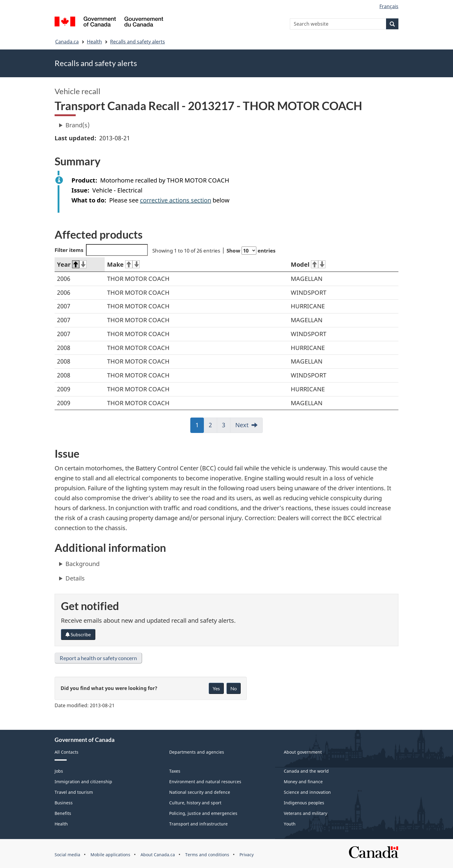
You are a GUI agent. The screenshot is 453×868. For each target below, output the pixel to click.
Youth (290, 824)
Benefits (63, 813)
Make (123, 264)
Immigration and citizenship (83, 782)
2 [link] (213, 427)
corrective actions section (176, 200)
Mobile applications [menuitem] (110, 855)
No (234, 688)
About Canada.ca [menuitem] (158, 855)
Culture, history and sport (195, 803)
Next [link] (242, 425)
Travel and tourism (74, 792)
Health (94, 42)
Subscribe (78, 634)
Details (75, 578)
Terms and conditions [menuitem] (207, 855)
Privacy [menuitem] (247, 855)
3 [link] (226, 427)
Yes (216, 688)
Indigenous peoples (304, 803)
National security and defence (200, 792)
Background (82, 564)
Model (308, 264)
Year (72, 264)
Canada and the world (306, 771)
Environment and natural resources (205, 782)
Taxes (175, 771)
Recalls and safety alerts (138, 42)
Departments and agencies (197, 752)
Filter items (101, 250)
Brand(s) (78, 125)
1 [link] (200, 427)
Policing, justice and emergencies (203, 813)
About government (303, 752)
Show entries (251, 251)
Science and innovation (307, 792)
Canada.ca (67, 42)
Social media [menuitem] (67, 855)
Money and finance (303, 782)
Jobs (59, 771)
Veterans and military (306, 813)
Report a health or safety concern (98, 658)
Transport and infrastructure (198, 824)
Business (64, 803)
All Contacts (67, 752)
